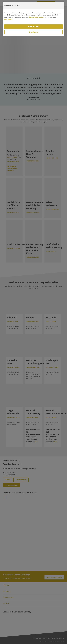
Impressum (8, 19)
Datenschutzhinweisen (37, 17)
